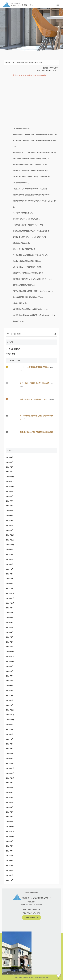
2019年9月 (10, 841)
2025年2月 (10, 525)
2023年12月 (10, 593)
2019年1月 (10, 880)
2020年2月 (10, 817)
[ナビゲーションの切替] (58, 5)
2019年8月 (10, 846)
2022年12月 (10, 652)
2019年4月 (10, 865)
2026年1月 (10, 472)
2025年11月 (10, 482)
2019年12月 (10, 827)
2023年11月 (10, 598)
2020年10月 (10, 778)
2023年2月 (10, 642)
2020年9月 (10, 783)
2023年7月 (10, 618)
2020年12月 (10, 768)
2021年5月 (10, 744)
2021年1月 (10, 763)
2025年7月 (10, 501)
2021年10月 (10, 720)
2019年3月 (10, 870)
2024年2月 (10, 584)
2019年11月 (10, 831)
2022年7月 (10, 676)
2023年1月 (10, 647)
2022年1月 (10, 705)
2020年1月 (10, 822)
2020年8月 (10, 788)
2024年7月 (10, 559)
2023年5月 (10, 627)
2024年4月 (10, 574)
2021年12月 (10, 710)
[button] (55, 334)
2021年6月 (10, 739)
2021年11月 (10, 715)
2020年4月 (10, 807)
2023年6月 (10, 623)
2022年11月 (10, 657)
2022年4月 (10, 691)
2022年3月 (10, 695)
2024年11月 (10, 540)
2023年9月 (10, 608)
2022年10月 (10, 661)
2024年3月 (10, 579)
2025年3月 (10, 520)
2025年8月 (10, 496)
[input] (31, 334)
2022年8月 (10, 671)
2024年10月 (10, 545)
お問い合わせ (31, 917)
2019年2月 (10, 875)
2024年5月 (10, 569)
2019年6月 (10, 856)
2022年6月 (10, 681)
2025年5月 (10, 511)
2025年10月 (10, 487)
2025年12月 (10, 477)
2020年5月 (10, 802)
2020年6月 (10, 798)
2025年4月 (10, 516)
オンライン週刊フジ (52, 71)
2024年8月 (10, 554)
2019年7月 (10, 851)
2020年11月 (10, 773)
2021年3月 (10, 754)
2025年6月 (10, 506)
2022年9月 (10, 666)
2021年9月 (10, 725)
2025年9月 (10, 491)
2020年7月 (10, 793)
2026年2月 (10, 467)
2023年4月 (10, 632)
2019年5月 (10, 861)
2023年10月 (10, 603)
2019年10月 (10, 836)
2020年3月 (10, 812)
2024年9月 (10, 550)
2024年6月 (10, 564)
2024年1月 (10, 588)
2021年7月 (10, 734)
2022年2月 (10, 700)
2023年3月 (10, 637)
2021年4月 (10, 749)
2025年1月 (10, 530)
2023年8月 (10, 613)
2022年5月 (10, 686)
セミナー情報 (11, 354)
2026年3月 (10, 462)
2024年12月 (10, 535)
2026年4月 (10, 457)
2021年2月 (10, 759)
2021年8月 (10, 729)
